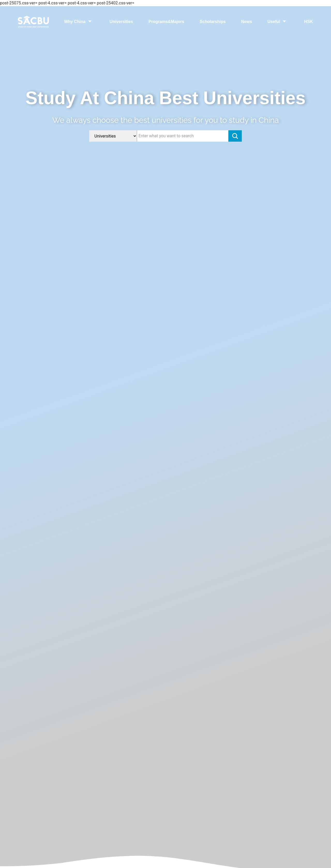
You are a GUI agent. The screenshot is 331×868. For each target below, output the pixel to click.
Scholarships (213, 22)
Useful (278, 22)
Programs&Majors (166, 22)
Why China (79, 22)
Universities (121, 22)
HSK (309, 22)
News (247, 22)
